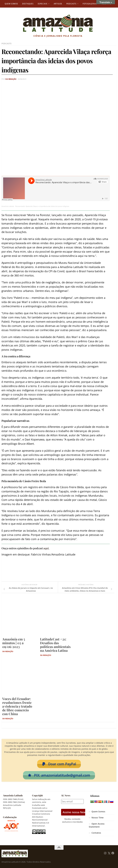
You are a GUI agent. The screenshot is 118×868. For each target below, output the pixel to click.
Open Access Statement (97, 825)
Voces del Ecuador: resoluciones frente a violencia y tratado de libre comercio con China (17, 706)
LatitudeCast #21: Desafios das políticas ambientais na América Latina (55, 645)
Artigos (58, 4)
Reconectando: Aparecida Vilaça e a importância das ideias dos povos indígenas (42, 206)
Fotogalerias (90, 4)
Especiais (43, 4)
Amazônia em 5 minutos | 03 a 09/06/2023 (14, 643)
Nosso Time (98, 818)
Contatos (96, 833)
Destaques (28, 4)
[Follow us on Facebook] (113, 853)
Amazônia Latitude (8, 206)
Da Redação (11, 79)
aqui (46, 548)
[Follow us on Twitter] (109, 853)
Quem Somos (11, 4)
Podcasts (71, 4)
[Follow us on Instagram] (105, 853)
